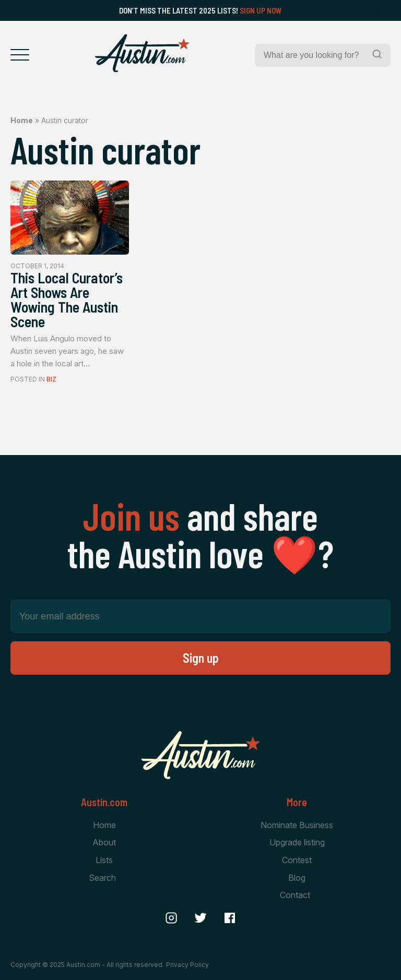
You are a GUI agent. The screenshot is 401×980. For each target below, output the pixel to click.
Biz (51, 379)
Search (102, 878)
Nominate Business (297, 825)
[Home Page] (142, 53)
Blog (297, 878)
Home (22, 120)
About (104, 843)
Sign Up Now (261, 10)
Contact (295, 895)
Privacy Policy (187, 965)
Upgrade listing (297, 843)
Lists (104, 860)
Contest (297, 860)
